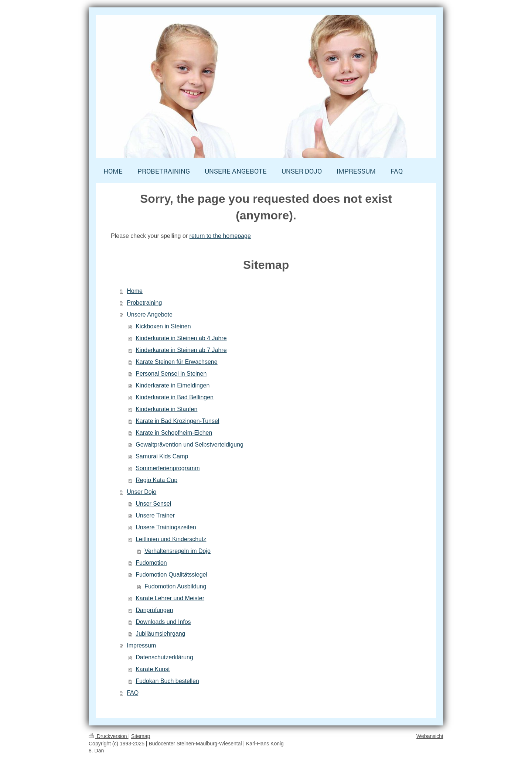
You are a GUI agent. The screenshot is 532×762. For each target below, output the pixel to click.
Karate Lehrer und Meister (170, 598)
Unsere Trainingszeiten (166, 527)
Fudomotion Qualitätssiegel (171, 575)
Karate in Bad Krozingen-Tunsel (177, 421)
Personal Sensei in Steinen (171, 374)
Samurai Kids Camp (162, 456)
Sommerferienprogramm (168, 468)
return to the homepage (220, 236)
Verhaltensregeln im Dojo (178, 551)
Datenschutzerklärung (164, 657)
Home (135, 291)
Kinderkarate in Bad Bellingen (175, 397)
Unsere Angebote (150, 315)
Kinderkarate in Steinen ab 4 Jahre (181, 338)
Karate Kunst (153, 669)
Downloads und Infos (163, 622)
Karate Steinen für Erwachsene (176, 362)
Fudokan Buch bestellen (167, 681)
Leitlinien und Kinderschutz (171, 539)
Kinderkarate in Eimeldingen (173, 385)
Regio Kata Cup (156, 480)
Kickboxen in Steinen (163, 326)
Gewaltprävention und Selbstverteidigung (190, 445)
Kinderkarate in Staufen (166, 409)
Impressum (141, 645)
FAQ (133, 693)
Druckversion (108, 736)
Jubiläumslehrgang (160, 634)
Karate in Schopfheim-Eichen (174, 433)
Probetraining (144, 303)
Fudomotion (151, 563)
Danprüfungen (154, 610)
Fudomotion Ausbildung (175, 586)
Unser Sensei (153, 504)
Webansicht (430, 736)
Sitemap (141, 736)
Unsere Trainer (155, 515)
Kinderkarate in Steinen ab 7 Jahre (181, 350)
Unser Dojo (141, 492)
